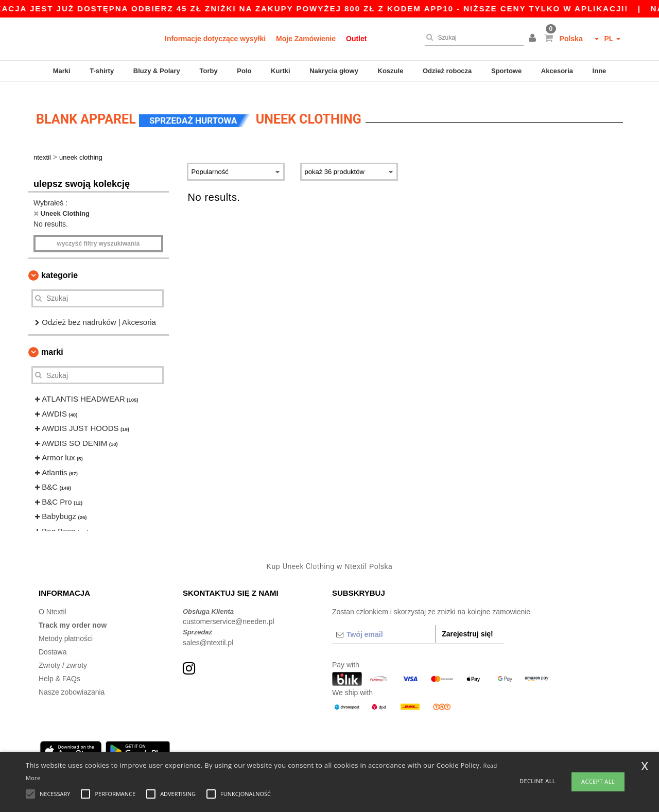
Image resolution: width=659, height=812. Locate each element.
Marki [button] (52, 343)
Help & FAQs (59, 669)
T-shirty (102, 71)
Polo (244, 71)
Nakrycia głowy (334, 71)
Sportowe (506, 71)
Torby (208, 71)
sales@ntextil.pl (208, 633)
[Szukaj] (472, 38)
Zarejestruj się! (467, 624)
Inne (600, 71)
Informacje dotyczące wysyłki (215, 39)
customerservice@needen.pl (229, 612)
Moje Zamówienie (306, 39)
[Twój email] (384, 625)
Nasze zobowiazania (72, 682)
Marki (62, 71)
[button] (534, 39)
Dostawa (53, 642)
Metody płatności (66, 629)
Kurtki (281, 71)
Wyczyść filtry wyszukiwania (98, 234)
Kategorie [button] (59, 265)
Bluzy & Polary (157, 71)
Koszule (391, 71)
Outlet (356, 39)
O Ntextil (53, 602)
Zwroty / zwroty (63, 655)
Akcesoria (557, 71)
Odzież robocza (447, 71)
